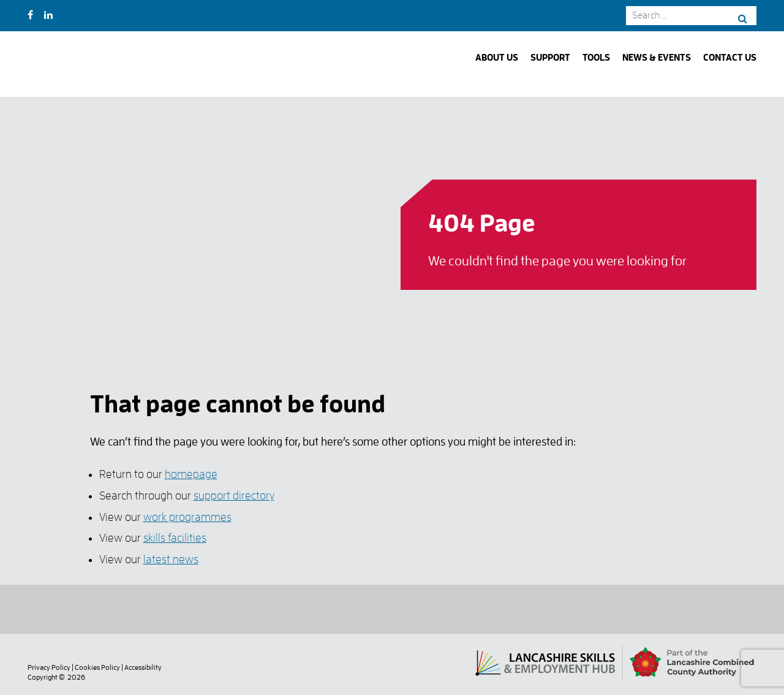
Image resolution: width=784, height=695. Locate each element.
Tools (596, 58)
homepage (191, 474)
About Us (497, 58)
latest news (171, 559)
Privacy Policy (49, 667)
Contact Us (730, 58)
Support (550, 58)
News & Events (657, 58)
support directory (234, 496)
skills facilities (175, 538)
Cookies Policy (97, 667)
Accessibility (143, 667)
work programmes (187, 517)
